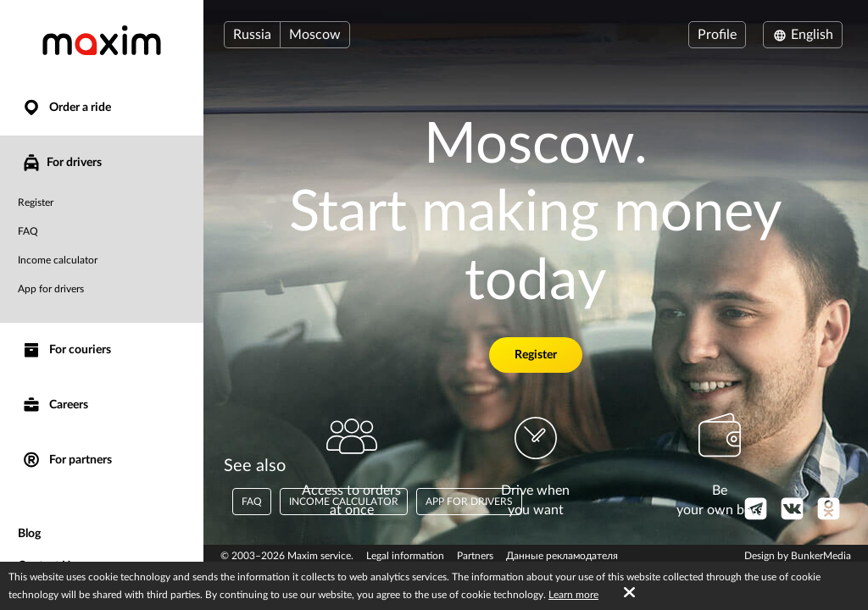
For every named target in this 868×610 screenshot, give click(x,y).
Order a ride (66, 108)
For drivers (61, 163)
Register (36, 202)
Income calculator (58, 260)
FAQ (28, 231)
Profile (717, 35)
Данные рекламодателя (562, 556)
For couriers (66, 350)
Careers (55, 405)
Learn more (573, 595)
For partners (67, 460)
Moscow (315, 35)
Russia (252, 35)
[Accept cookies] (629, 593)
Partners (475, 556)
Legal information (405, 556)
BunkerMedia (821, 556)
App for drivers (51, 289)
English (803, 35)
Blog (29, 534)
